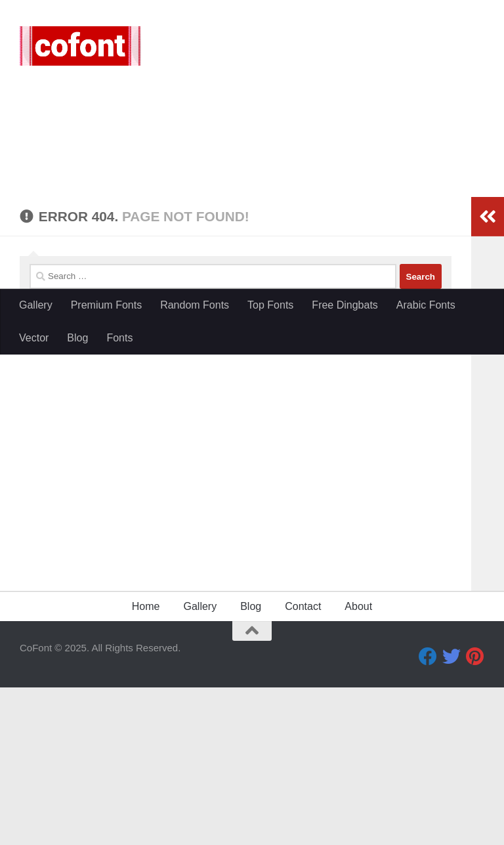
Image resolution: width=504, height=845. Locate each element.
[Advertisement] (252, 190)
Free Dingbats (345, 305)
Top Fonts (270, 305)
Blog (77, 338)
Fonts (119, 338)
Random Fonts (195, 305)
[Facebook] (428, 814)
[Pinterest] (475, 814)
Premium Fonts (106, 305)
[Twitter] (451, 814)
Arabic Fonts (426, 305)
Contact (303, 764)
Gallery (36, 305)
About (358, 764)
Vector (34, 338)
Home (146, 764)
